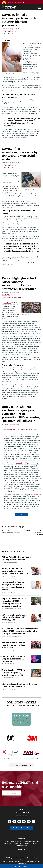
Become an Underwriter (21, 765)
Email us (22, 850)
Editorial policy (22, 813)
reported (19, 463)
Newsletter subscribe (21, 828)
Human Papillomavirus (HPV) (30, 429)
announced (37, 495)
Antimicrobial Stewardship (15, 297)
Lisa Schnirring (6, 427)
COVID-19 (10, 33)
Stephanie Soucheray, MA (9, 31)
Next (23, 527)
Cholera (9, 429)
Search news (22, 816)
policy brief (7, 303)
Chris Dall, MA (6, 295)
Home (21, 809)
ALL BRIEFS (22, 514)
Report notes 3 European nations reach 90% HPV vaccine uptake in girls (16, 532)
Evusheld (9, 488)
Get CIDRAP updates (22, 866)
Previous (20, 527)
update (6, 441)
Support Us (11, 793)
